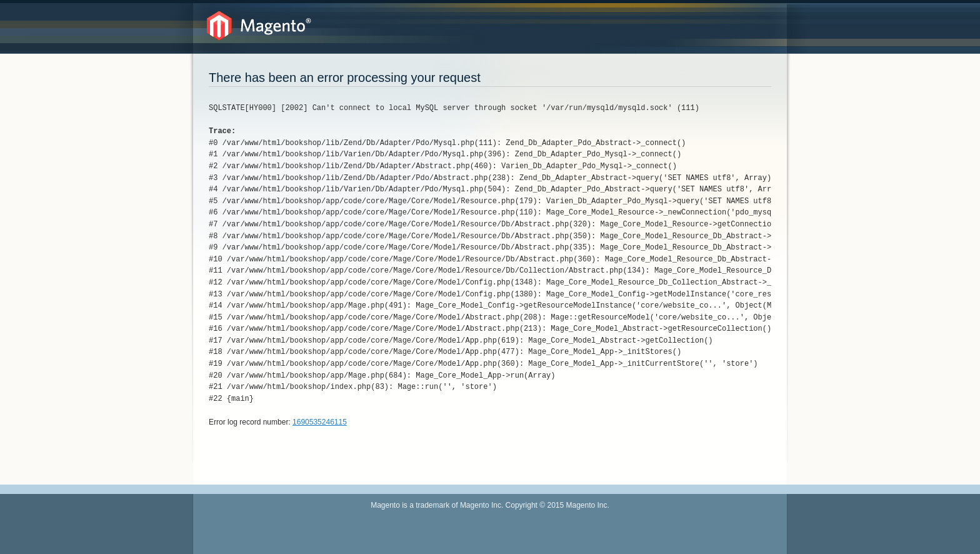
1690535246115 (320, 422)
